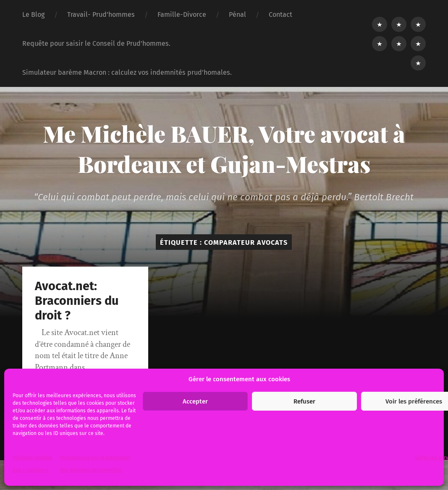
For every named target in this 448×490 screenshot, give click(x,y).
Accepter (195, 401)
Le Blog (33, 14)
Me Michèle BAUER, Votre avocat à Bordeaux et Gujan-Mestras (224, 149)
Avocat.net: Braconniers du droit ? (77, 301)
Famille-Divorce (182, 14)
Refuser (304, 401)
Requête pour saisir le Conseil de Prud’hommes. (96, 43)
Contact (280, 14)
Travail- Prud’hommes (101, 14)
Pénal (237, 14)
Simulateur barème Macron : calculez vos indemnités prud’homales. (127, 72)
